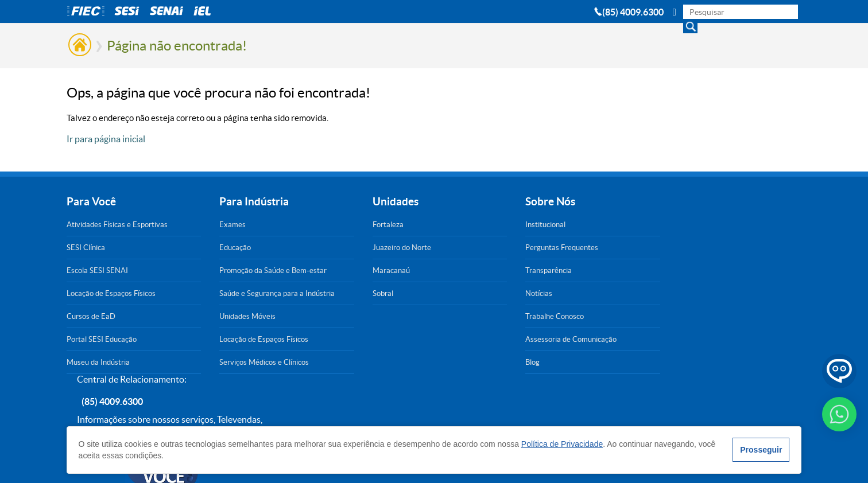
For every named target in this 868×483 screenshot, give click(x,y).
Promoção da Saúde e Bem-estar (233, 270)
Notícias (444, 293)
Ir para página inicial (106, 139)
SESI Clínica (86, 248)
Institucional (451, 225)
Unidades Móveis (216, 316)
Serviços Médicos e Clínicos (232, 362)
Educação (204, 248)
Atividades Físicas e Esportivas (117, 225)
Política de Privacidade (562, 444)
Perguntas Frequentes (467, 248)
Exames (201, 225)
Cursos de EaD (91, 316)
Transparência (454, 270)
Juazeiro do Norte (338, 248)
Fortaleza (324, 225)
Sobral (319, 293)
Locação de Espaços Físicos (111, 293)
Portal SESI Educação (102, 339)
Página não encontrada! (177, 46)
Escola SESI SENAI (97, 270)
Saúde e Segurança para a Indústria (230, 293)
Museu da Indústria (98, 362)
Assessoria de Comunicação (476, 339)
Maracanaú (328, 270)
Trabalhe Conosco (460, 316)
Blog (438, 362)
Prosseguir (761, 450)
